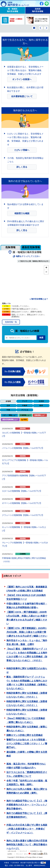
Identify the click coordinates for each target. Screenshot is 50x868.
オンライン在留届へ (22, 79)
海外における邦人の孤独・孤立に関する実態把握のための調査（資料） (27, 791)
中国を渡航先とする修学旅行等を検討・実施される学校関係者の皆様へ (27, 606)
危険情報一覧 (11, 322)
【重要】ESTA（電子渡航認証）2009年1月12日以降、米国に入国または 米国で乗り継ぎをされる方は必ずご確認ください (27, 618)
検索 (41, 338)
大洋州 (41, 401)
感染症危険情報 (31, 247)
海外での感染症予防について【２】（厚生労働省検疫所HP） (27, 815)
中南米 (25, 406)
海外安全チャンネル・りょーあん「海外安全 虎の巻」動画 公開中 (27, 642)
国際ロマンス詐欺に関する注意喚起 (25, 735)
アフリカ (25, 410)
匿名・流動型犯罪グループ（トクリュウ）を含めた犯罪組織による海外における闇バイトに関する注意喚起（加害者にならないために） (27, 683)
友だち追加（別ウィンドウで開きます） (47, 4)
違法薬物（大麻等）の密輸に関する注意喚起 (27, 754)
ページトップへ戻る (39, 853)
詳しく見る (22, 167)
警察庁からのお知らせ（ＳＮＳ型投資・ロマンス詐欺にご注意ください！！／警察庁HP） (27, 744)
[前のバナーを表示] (41, 28)
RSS (25, 420)
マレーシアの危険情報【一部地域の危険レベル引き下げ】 (25, 544)
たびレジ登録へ (22, 150)
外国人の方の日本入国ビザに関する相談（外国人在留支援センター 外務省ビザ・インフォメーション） (27, 829)
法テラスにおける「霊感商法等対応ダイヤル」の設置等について (27, 774)
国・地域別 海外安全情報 (13, 10)
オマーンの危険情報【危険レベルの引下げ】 (22, 503)
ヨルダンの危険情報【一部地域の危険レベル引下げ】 (24, 434)
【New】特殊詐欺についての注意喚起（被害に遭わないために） (26, 720)
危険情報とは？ (40, 415)
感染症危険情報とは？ (10, 420)
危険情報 (11, 247)
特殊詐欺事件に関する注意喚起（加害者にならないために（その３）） (27, 695)
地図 (43, 863)
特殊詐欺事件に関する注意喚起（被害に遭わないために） (27, 729)
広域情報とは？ (25, 415)
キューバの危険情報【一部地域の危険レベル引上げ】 (24, 529)
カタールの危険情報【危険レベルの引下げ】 (22, 491)
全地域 (8, 401)
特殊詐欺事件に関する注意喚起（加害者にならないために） (27, 712)
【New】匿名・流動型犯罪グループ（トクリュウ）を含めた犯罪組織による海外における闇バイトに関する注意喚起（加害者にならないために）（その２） (27, 655)
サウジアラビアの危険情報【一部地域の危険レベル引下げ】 (25, 462)
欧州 (41, 406)
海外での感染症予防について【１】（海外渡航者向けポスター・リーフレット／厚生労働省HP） (27, 805)
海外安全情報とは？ (40, 299)
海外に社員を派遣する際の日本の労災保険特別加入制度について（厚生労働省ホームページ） (27, 845)
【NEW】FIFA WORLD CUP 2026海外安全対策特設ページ (26, 597)
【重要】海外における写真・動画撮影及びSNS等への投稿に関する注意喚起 (27, 589)
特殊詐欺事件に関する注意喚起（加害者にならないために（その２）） (27, 703)
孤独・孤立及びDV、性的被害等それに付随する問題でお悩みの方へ (26, 766)
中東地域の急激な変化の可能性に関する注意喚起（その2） (24, 560)
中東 (8, 410)
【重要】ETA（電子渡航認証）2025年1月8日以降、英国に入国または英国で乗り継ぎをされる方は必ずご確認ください (27, 632)
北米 (8, 406)
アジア (25, 401)
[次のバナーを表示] (46, 28)
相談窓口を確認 (22, 213)
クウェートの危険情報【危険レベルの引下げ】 (23, 515)
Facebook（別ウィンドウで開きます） (42, 4)
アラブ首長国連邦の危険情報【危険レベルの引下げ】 (24, 477)
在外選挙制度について (22, 96)
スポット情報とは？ (9, 415)
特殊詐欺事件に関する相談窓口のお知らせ (27, 670)
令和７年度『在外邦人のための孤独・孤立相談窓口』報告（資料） (27, 783)
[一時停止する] (34, 28)
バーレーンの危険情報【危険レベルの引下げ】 (23, 448)
